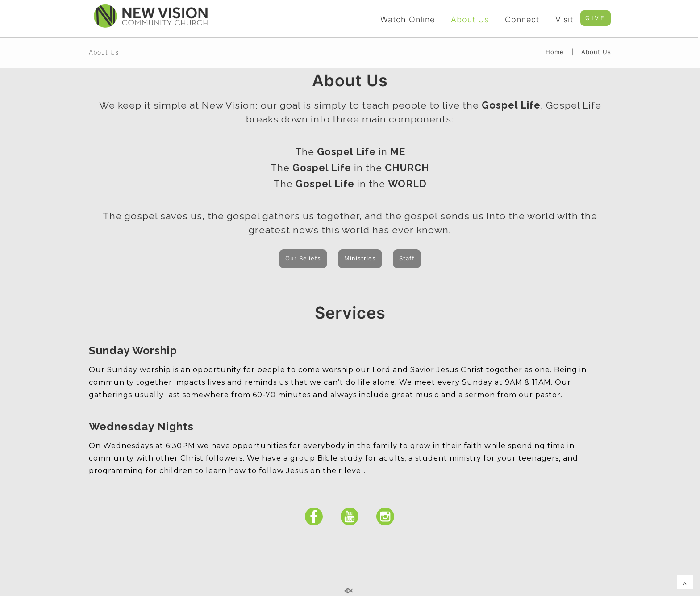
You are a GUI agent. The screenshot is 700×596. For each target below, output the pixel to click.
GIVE (596, 18)
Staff (407, 258)
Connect (522, 19)
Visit (564, 19)
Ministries (360, 258)
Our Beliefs (303, 258)
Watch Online (408, 19)
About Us (470, 19)
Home (555, 52)
